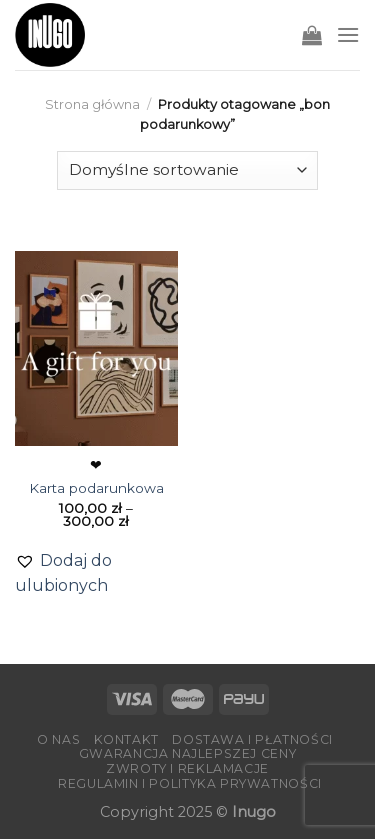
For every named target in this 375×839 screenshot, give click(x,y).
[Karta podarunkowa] (96, 348)
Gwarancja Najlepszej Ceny (187, 753)
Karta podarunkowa (96, 488)
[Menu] (348, 34)
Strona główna (92, 104)
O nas (58, 739)
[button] (96, 573)
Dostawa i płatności (252, 739)
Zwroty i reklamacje (187, 768)
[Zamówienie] (187, 170)
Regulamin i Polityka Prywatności (190, 783)
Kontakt (126, 739)
